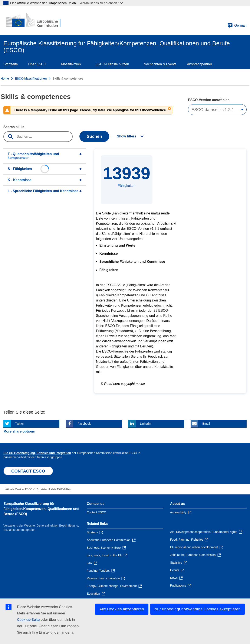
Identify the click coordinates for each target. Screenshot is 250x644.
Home (5, 79)
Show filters (127, 136)
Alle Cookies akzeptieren (122, 609)
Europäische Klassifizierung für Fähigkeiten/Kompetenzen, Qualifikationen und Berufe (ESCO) (41, 509)
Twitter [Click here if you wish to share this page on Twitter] (19, 424)
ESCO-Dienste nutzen (112, 64)
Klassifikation (71, 64)
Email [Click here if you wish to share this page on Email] (206, 424)
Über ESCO (37, 64)
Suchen (94, 136)
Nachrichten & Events (160, 64)
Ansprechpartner (200, 64)
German (237, 26)
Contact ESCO (96, 512)
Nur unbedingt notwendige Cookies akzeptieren (198, 609)
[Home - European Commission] (34, 20)
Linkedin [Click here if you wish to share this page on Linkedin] (145, 424)
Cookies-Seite (28, 620)
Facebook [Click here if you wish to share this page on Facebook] (84, 424)
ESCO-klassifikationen (31, 79)
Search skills (14, 127)
